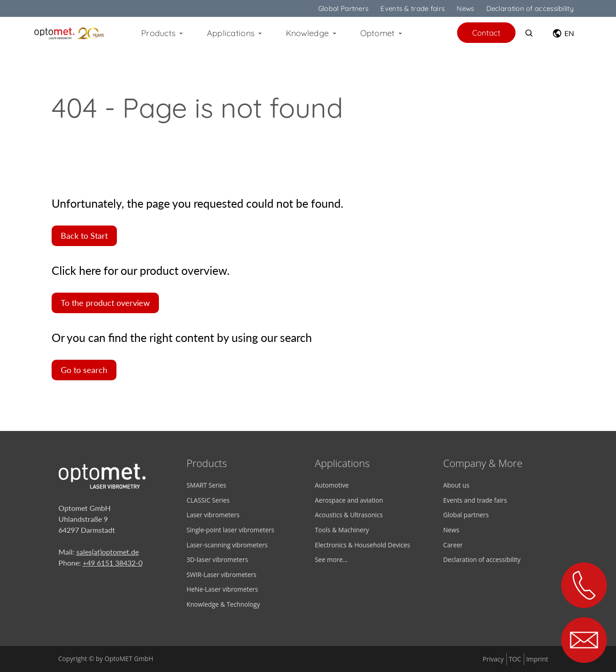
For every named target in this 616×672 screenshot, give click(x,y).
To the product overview (105, 303)
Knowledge (312, 33)
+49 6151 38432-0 (113, 563)
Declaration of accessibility (530, 8)
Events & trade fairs (413, 8)
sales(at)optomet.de (108, 552)
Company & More (483, 463)
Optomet (382, 33)
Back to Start (84, 236)
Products (163, 33)
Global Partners (344, 8)
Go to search (84, 370)
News (465, 8)
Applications (235, 33)
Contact (486, 33)
